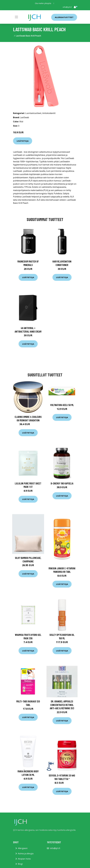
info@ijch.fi (67, 7)
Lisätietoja (23, 141)
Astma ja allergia (26, 854)
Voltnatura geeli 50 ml (62, 405)
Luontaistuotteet (33, 113)
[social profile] (54, 3)
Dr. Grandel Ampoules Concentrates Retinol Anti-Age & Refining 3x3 (62, 705)
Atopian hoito (24, 859)
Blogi (20, 864)
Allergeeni (23, 848)
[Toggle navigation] (16, 17)
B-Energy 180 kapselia (62, 483)
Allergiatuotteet (64, 17)
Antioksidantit (49, 113)
